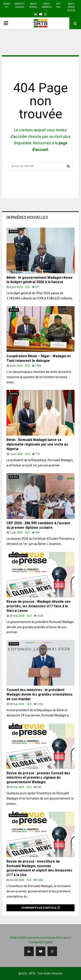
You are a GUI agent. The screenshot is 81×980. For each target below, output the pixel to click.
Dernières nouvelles (27, 217)
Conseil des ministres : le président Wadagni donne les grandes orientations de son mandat (40, 694)
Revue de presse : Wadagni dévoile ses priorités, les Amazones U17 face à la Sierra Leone (39, 606)
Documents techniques (40, 938)
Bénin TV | (7, 5)
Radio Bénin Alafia (71, 7)
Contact (34, 942)
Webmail (16, 938)
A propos (64, 938)
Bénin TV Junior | (20, 5)
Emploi (46, 942)
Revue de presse (18, 555)
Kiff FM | (58, 5)
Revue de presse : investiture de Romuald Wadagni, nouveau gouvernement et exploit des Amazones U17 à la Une (39, 868)
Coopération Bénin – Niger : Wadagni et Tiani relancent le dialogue (39, 358)
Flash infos (15, 727)
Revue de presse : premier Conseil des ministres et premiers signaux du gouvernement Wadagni (38, 778)
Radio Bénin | (33, 5)
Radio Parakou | (47, 7)
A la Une (14, 231)
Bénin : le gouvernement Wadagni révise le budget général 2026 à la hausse (40, 280)
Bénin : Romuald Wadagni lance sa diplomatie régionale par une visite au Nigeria (37, 444)
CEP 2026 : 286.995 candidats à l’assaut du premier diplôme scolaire (38, 525)
